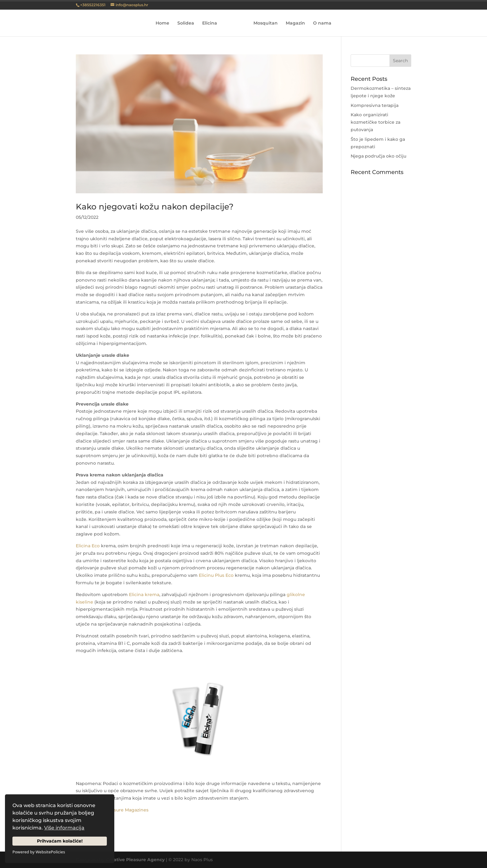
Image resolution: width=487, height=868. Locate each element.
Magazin (295, 23)
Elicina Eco (88, 546)
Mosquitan (266, 23)
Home (162, 23)
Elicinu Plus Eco (216, 575)
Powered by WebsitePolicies (39, 852)
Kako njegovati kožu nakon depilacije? (155, 207)
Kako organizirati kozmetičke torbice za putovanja (375, 122)
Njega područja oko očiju (378, 156)
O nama (322, 23)
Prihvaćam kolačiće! (60, 841)
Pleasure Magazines (126, 810)
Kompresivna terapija (375, 105)
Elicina (210, 23)
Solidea (186, 23)
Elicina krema (144, 595)
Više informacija (64, 828)
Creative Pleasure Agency (135, 860)
